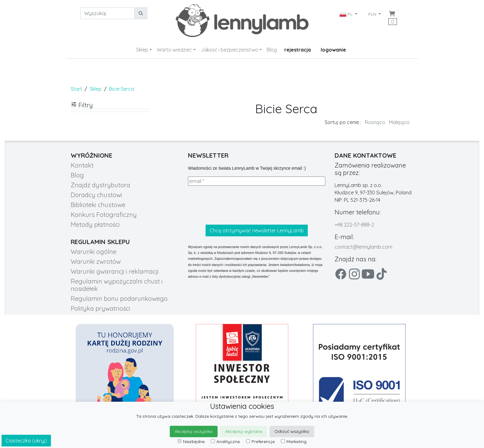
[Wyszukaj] (107, 13)
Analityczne (225, 442)
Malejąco (399, 122)
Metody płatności (95, 224)
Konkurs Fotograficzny (104, 215)
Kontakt (82, 165)
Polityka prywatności (100, 308)
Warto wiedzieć (174, 50)
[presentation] (235, 205)
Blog (272, 50)
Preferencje (260, 442)
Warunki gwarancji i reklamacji (115, 271)
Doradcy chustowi (96, 195)
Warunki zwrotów (96, 261)
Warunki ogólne (94, 252)
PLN (373, 14)
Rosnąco (375, 122)
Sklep (142, 50)
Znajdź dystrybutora (100, 185)
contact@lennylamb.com (363, 247)
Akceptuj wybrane (244, 431)
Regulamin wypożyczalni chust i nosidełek (117, 285)
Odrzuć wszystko (292, 431)
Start (76, 89)
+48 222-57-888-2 (354, 225)
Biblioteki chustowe (98, 205)
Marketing (294, 442)
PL (347, 14)
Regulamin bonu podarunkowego (119, 299)
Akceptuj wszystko (194, 431)
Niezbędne (191, 442)
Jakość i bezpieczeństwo (229, 50)
